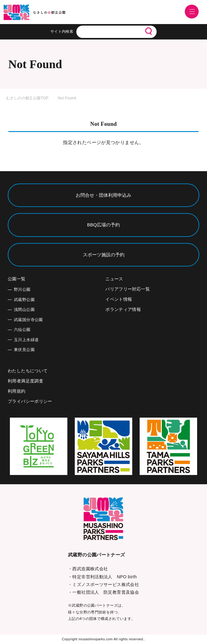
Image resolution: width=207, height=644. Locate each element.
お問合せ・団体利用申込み (104, 195)
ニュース (114, 279)
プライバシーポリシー (30, 401)
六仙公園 (22, 330)
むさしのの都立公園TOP (27, 98)
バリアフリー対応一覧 (128, 289)
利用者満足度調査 (25, 381)
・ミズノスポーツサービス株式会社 (104, 584)
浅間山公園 (24, 310)
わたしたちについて (28, 371)
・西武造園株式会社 (88, 569)
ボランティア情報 (123, 309)
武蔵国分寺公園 (28, 320)
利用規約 (17, 391)
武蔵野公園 (24, 300)
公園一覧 (17, 279)
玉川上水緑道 (26, 340)
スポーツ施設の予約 (104, 255)
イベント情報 (119, 299)
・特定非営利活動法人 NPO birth (102, 577)
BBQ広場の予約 (104, 225)
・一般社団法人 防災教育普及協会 (104, 592)
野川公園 (22, 289)
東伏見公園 (24, 350)
